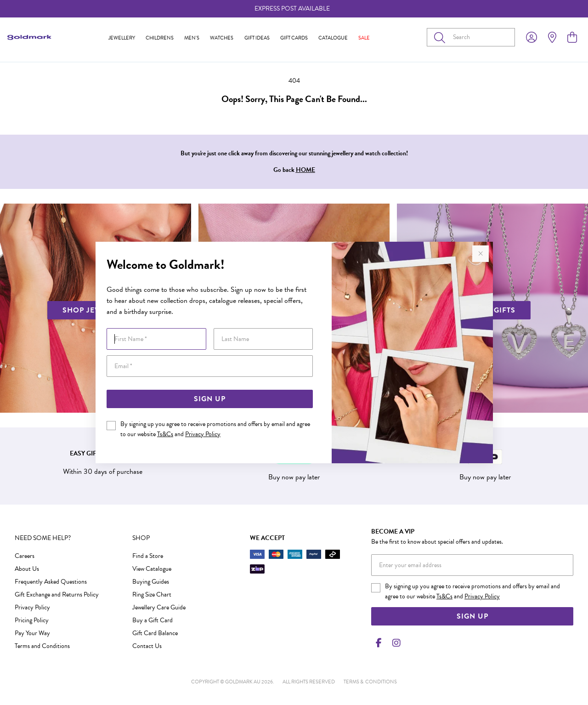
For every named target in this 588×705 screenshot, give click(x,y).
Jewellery (122, 38)
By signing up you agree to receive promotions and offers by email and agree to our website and (215, 429)
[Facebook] (379, 643)
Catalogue (333, 38)
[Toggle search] (441, 37)
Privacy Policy (203, 434)
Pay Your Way (32, 633)
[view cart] (572, 38)
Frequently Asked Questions (51, 582)
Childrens (160, 38)
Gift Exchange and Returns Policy (57, 594)
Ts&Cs (165, 434)
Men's (192, 38)
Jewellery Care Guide (159, 607)
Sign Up (210, 399)
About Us (27, 569)
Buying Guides (151, 582)
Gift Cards (294, 38)
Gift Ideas (257, 38)
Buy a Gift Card (153, 620)
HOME (305, 170)
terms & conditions (370, 682)
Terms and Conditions (42, 646)
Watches (222, 38)
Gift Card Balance (155, 633)
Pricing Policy (32, 620)
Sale (364, 38)
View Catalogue (152, 569)
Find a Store (148, 556)
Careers (25, 556)
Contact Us (147, 646)
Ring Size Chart (152, 594)
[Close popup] (481, 254)
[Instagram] (395, 643)
